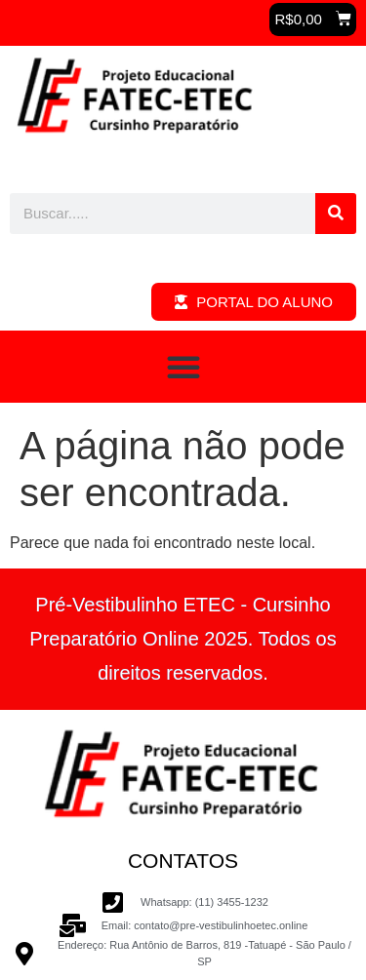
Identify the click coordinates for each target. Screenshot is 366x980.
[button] (313, 20)
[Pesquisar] (336, 214)
